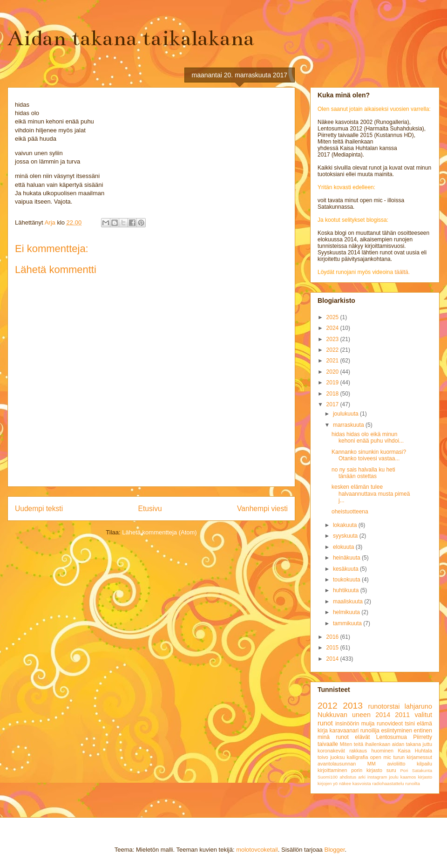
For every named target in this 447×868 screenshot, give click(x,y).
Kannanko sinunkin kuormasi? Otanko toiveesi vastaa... (369, 455)
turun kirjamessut (413, 757)
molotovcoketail (257, 850)
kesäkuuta (346, 569)
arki (362, 777)
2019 (333, 383)
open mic (381, 757)
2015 (333, 648)
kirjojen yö (328, 783)
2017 (333, 404)
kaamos (408, 777)
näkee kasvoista (355, 783)
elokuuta (344, 547)
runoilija (370, 731)
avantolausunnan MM (347, 764)
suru (391, 770)
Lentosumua (392, 737)
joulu (393, 777)
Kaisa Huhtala (415, 751)
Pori (404, 770)
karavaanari (344, 731)
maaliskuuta (349, 601)
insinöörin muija (355, 724)
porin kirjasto (367, 770)
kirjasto (425, 777)
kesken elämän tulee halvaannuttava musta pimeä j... (371, 494)
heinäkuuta (347, 558)
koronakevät (331, 751)
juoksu (337, 757)
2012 (328, 706)
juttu (427, 744)
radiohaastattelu (388, 783)
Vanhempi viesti (262, 509)
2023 (333, 339)
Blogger (334, 850)
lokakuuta (346, 525)
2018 (333, 394)
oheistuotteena (350, 512)
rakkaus (358, 751)
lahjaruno (418, 706)
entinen (423, 731)
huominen (383, 751)
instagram (377, 777)
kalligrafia (358, 757)
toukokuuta (347, 580)
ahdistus (348, 777)
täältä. (402, 272)
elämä (424, 724)
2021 (333, 361)
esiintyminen (396, 731)
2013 (353, 706)
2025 (333, 317)
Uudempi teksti (39, 509)
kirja (323, 731)
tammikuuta (348, 623)
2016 (333, 637)
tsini (410, 724)
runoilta (412, 783)
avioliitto (396, 764)
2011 (402, 715)
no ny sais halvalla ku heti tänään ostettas (363, 473)
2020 (333, 372)
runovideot (390, 724)
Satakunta (422, 770)
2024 (333, 328)
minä (324, 737)
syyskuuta (346, 536)
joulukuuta (346, 414)
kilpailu (424, 764)
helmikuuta (347, 612)
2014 (333, 659)
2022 (333, 350)
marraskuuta (349, 425)
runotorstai (384, 706)
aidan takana (406, 744)
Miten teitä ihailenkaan (365, 744)
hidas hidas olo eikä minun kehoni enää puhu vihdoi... (368, 437)
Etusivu (150, 509)
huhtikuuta (347, 590)
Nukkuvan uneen (344, 715)
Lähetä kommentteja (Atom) (159, 532)
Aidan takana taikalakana (131, 38)
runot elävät (353, 737)
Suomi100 (328, 777)
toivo (323, 757)
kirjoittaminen (332, 770)
